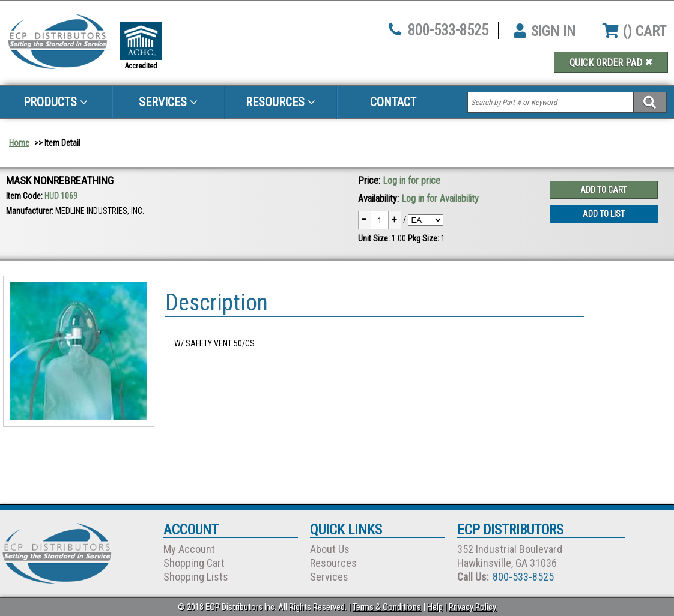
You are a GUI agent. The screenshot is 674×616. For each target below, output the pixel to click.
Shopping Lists (196, 577)
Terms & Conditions (387, 607)
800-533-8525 (448, 30)
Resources (281, 102)
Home (19, 143)
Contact (393, 102)
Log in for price (411, 180)
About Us (330, 549)
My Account (189, 549)
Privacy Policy (472, 607)
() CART (634, 31)
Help (435, 607)
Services (168, 102)
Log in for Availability (440, 198)
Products (56, 102)
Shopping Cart (194, 563)
